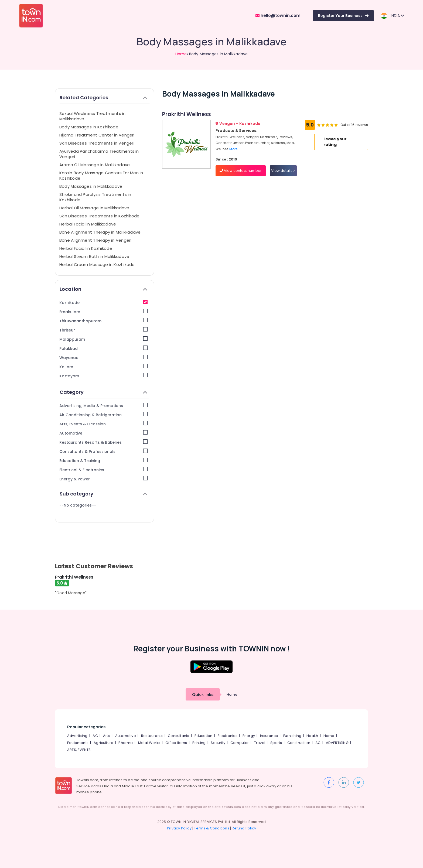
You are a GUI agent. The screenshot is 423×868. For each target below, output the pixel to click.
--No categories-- (78, 505)
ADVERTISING (337, 743)
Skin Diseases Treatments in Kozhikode (99, 216)
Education (204, 736)
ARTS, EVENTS (79, 750)
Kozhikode (103, 303)
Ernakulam (103, 312)
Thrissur (103, 330)
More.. (234, 149)
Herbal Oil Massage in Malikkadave (94, 208)
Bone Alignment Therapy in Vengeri (95, 240)
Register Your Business (343, 16)
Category (103, 392)
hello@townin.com (278, 16)
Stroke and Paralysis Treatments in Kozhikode (95, 197)
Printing (199, 743)
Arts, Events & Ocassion (103, 424)
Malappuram (103, 339)
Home (181, 54)
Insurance (269, 736)
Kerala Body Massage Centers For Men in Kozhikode (101, 175)
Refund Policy (244, 828)
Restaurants (152, 736)
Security (218, 743)
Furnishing (292, 736)
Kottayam (103, 376)
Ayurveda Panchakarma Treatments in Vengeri (99, 154)
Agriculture (103, 743)
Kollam (103, 367)
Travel (260, 743)
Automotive (103, 433)
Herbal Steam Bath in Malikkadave (94, 256)
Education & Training (103, 461)
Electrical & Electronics (103, 470)
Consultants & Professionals (103, 451)
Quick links (203, 694)
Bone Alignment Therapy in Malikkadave (100, 232)
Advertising (77, 736)
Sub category (103, 494)
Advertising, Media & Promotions (103, 406)
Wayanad (103, 358)
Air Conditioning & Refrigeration (103, 415)
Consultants (178, 736)
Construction (299, 743)
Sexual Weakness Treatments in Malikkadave (93, 116)
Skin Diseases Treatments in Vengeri (97, 143)
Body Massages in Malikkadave (91, 186)
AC (95, 736)
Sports (276, 743)
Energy (249, 736)
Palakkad (103, 348)
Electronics (228, 736)
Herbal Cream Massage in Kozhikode (97, 264)
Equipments (78, 743)
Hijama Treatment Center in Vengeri (97, 135)
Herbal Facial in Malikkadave (88, 224)
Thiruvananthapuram (103, 321)
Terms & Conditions (212, 828)
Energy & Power (103, 479)
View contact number (241, 171)
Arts (107, 736)
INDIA (392, 16)
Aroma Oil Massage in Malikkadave (95, 165)
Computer (240, 743)
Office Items (176, 743)
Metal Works (149, 743)
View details (283, 171)
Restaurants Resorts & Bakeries (103, 442)
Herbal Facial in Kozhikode (86, 248)
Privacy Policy (179, 828)
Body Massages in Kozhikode (89, 127)
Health (312, 736)
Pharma (126, 743)
